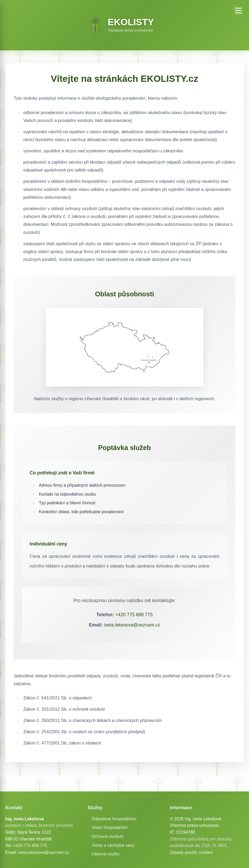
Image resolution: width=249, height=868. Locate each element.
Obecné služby (106, 854)
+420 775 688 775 (134, 615)
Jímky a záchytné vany (113, 845)
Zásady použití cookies (191, 852)
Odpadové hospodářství (114, 819)
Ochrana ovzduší (108, 836)
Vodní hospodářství (110, 827)
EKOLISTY (131, 22)
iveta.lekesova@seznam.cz (132, 625)
